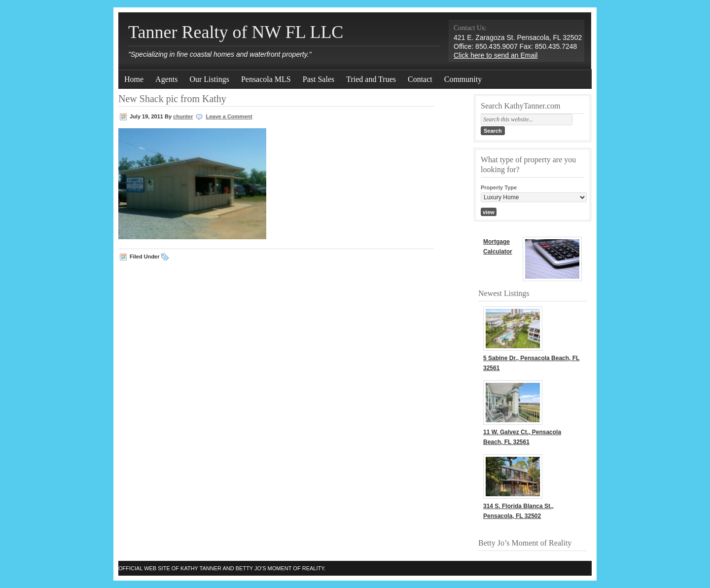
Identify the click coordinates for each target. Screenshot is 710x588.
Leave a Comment (229, 116)
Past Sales (319, 79)
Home (134, 79)
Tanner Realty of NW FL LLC (236, 32)
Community (463, 79)
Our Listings (209, 79)
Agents (166, 79)
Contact (420, 79)
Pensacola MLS (266, 79)
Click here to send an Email (496, 55)
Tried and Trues (371, 79)
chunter (183, 116)
